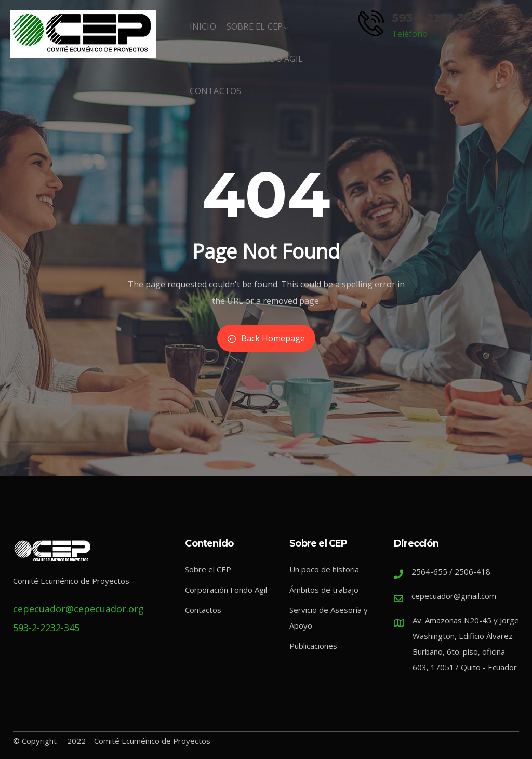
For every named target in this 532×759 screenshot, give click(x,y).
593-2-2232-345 (435, 18)
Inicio (203, 32)
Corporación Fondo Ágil (246, 64)
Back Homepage (266, 338)
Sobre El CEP (258, 32)
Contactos (216, 96)
